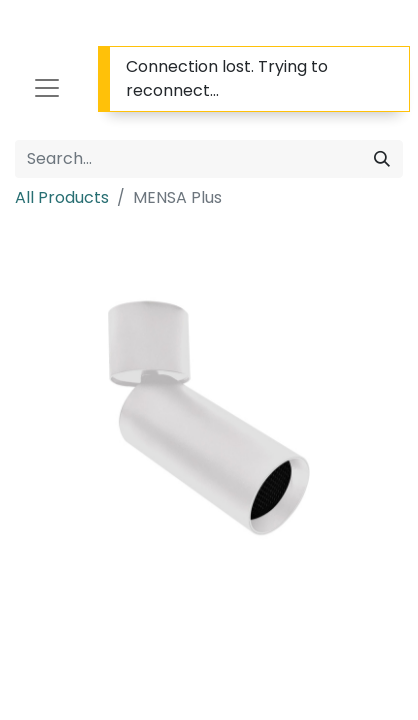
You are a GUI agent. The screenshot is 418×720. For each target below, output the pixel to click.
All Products (62, 197)
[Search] (382, 159)
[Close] (391, 66)
